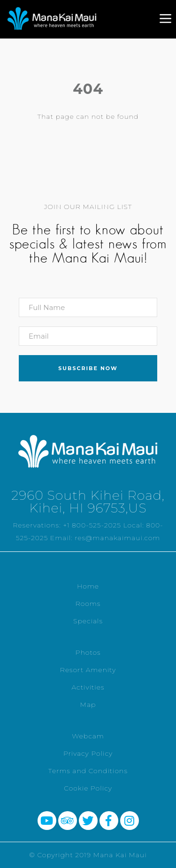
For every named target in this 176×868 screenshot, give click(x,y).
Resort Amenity (88, 670)
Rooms (88, 604)
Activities (88, 687)
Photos (88, 652)
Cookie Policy (88, 788)
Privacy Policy (88, 753)
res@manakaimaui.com (117, 538)
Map (88, 705)
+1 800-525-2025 (92, 525)
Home (88, 586)
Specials (88, 621)
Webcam (88, 736)
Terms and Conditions (88, 771)
